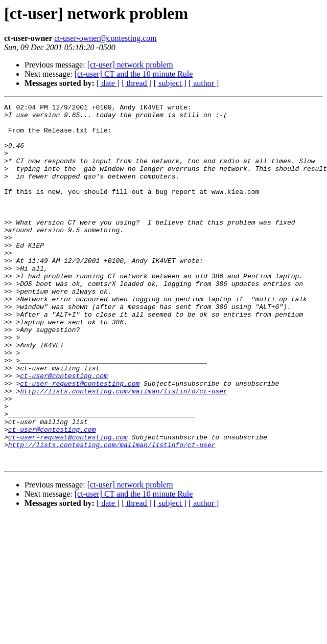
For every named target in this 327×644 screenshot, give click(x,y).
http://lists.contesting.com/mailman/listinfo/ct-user (124, 449)
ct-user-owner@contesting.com (106, 38)
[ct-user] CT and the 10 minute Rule (134, 74)
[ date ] (108, 83)
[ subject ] (170, 83)
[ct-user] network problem (130, 65)
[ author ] (204, 83)
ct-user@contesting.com (64, 431)
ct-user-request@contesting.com (80, 440)
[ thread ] (137, 83)
